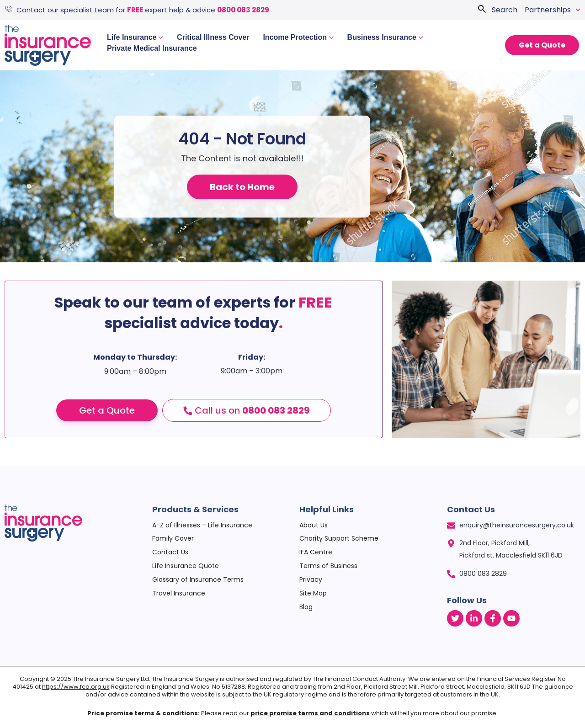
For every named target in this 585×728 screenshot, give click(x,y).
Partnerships (553, 10)
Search (505, 10)
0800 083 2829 (243, 10)
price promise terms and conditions (310, 713)
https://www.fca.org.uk (76, 687)
